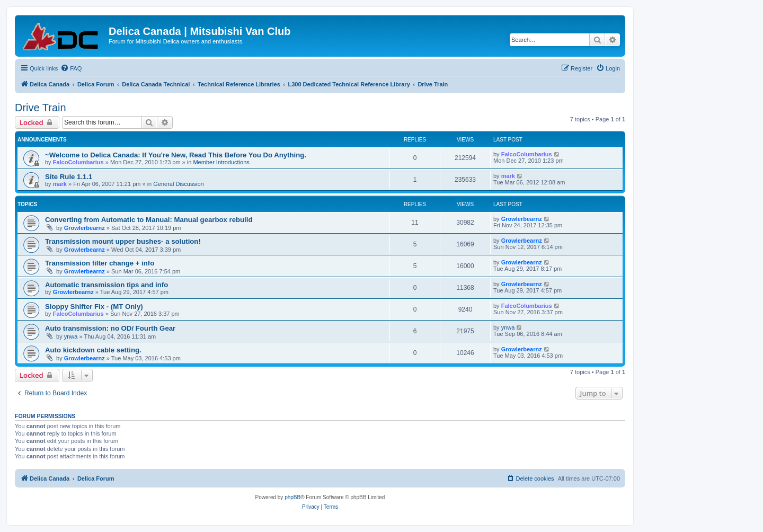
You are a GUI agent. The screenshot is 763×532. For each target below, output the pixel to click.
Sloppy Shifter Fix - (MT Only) (94, 307)
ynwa (71, 336)
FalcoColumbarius (78, 162)
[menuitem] (71, 68)
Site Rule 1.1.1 (69, 177)
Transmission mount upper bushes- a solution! (123, 241)
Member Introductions (221, 162)
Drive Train (41, 108)
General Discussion (178, 184)
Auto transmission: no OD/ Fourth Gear (110, 328)
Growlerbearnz (85, 228)
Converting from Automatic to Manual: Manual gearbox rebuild (149, 220)
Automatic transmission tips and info (107, 285)
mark (60, 184)
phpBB (292, 497)
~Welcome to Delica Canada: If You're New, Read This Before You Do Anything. (176, 155)
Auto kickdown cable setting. (93, 350)
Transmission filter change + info (100, 263)
